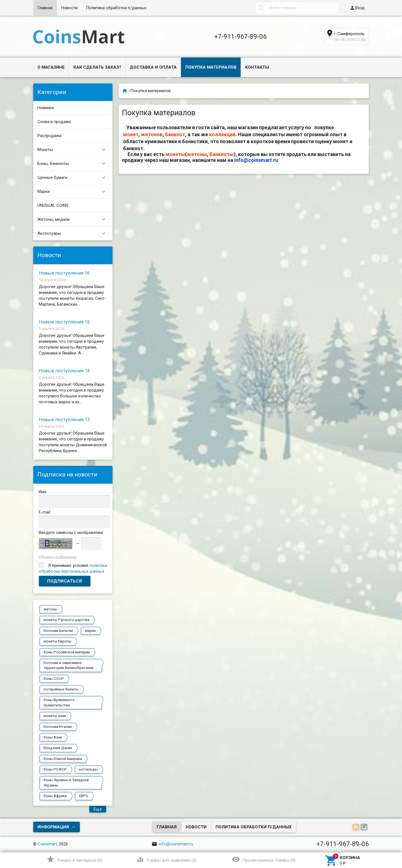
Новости (69, 8)
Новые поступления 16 (64, 273)
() (74, 859)
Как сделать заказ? (97, 67)
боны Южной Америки (63, 759)
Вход (357, 8)
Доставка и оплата (153, 67)
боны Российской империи (67, 652)
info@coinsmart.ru (256, 160)
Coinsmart (47, 844)
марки (90, 631)
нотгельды (88, 769)
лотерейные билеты (61, 689)
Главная (45, 8)
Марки (74, 192)
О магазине (51, 67)
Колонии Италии (58, 727)
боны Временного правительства (59, 702)
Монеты (74, 150)
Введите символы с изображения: (71, 533)
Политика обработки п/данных (116, 8)
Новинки (46, 108)
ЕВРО (84, 796)
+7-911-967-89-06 (241, 37)
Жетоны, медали (74, 220)
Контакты (257, 67)
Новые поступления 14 (64, 371)
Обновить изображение (58, 557)
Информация (53, 827)
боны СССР (54, 679)
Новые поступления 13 (64, 420)
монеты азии (55, 716)
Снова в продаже (54, 122)
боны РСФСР (55, 769)
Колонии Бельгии (58, 631)
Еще (98, 809)
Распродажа (49, 136)
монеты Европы (58, 641)
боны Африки (55, 796)
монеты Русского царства (66, 620)
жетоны (50, 609)
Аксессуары (74, 233)
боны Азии (53, 737)
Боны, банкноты (74, 164)
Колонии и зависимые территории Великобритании (69, 665)
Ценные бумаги (74, 178)
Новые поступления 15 (64, 322)
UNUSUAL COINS (53, 205)
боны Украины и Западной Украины (66, 782)
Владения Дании (58, 748)
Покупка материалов (211, 67)
